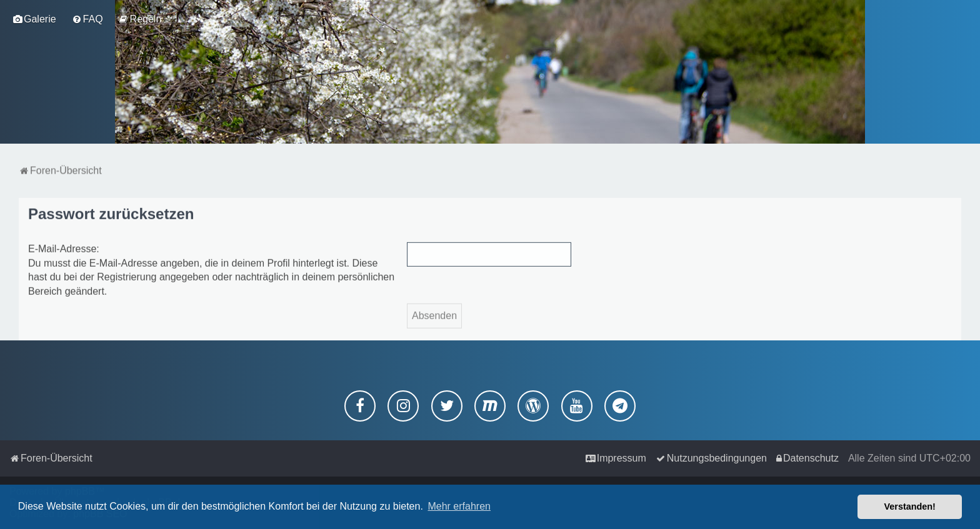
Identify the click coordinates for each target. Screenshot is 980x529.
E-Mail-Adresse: (64, 248)
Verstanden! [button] (910, 507)
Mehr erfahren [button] (459, 506)
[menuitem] (34, 19)
